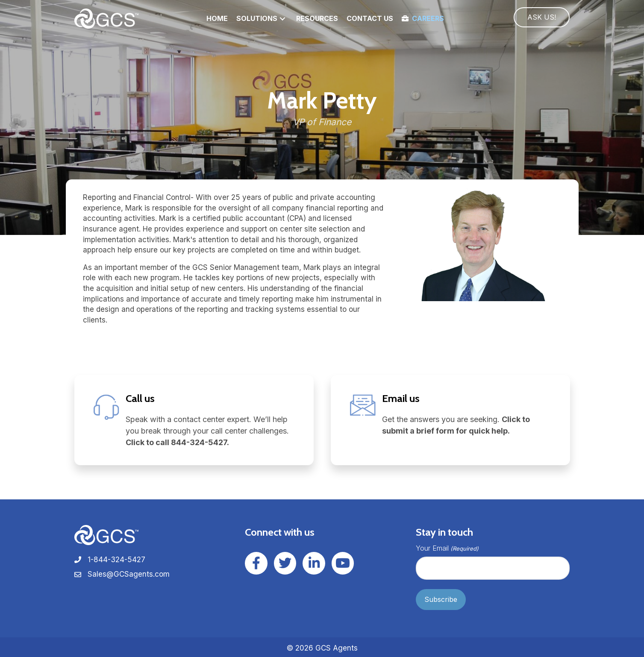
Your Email (447, 548)
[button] (282, 19)
